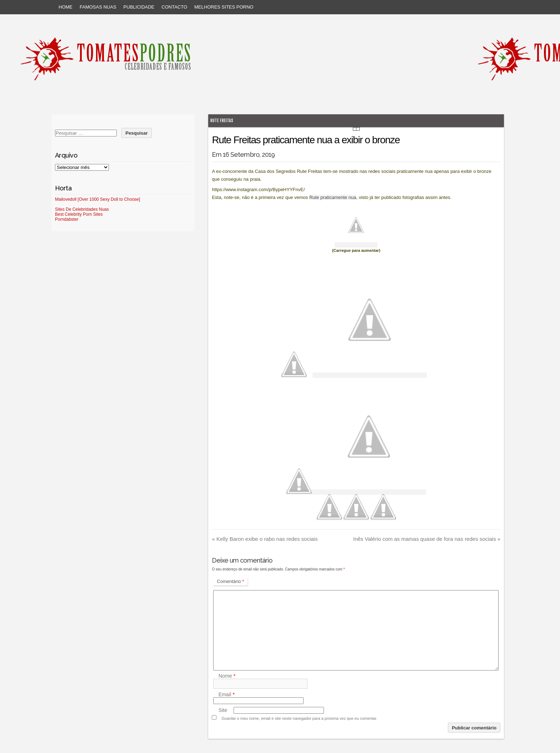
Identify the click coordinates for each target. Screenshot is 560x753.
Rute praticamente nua (333, 197)
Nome (227, 676)
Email (227, 694)
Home (66, 7)
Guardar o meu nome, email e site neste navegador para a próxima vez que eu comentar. (299, 718)
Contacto (174, 7)
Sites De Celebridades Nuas (82, 209)
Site (223, 710)
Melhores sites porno (224, 7)
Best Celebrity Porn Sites (79, 214)
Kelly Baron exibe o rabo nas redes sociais (265, 539)
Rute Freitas (222, 121)
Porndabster (67, 219)
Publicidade (139, 7)
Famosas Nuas (98, 7)
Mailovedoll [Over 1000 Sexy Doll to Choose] (97, 199)
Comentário (230, 581)
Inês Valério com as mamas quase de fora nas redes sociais (427, 539)
